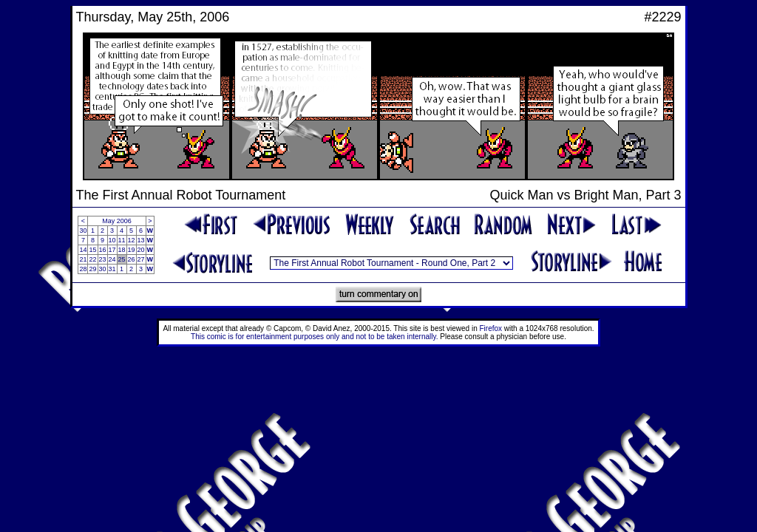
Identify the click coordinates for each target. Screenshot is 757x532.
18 (122, 250)
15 (92, 250)
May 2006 (117, 221)
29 (92, 269)
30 (83, 231)
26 (132, 259)
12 (132, 240)
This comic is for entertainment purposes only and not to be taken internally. (314, 337)
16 (103, 250)
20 (141, 250)
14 (83, 250)
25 (122, 259)
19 (132, 250)
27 (141, 259)
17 (112, 250)
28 (83, 269)
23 (103, 259)
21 (83, 259)
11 (122, 240)
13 (141, 240)
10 (112, 240)
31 (112, 269)
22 (92, 259)
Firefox (491, 328)
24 (112, 259)
